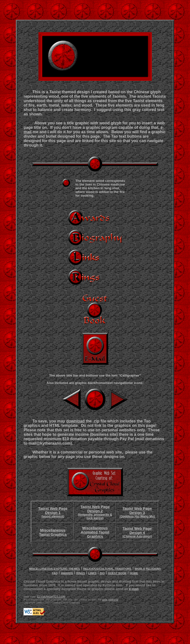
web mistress (110, 600)
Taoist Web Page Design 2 (95, 512)
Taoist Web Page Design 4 (137, 532)
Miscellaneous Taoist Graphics (53, 532)
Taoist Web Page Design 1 (53, 512)
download (76, 421)
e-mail (134, 589)
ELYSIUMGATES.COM (51, 597)
